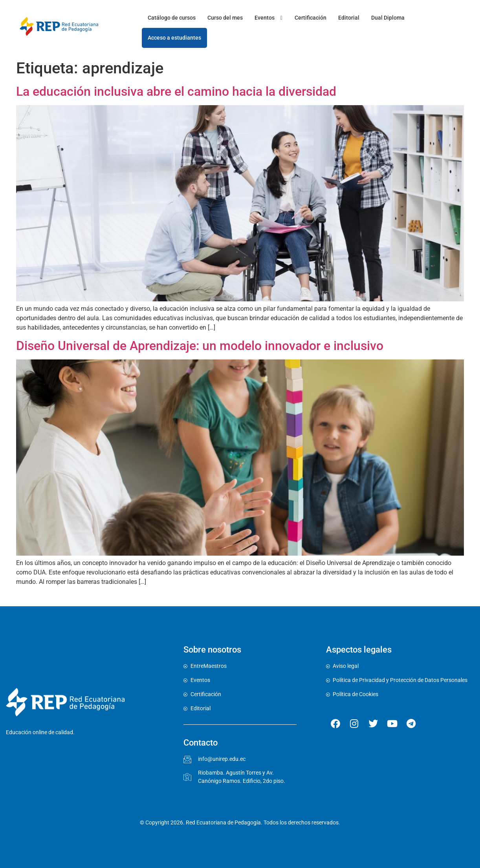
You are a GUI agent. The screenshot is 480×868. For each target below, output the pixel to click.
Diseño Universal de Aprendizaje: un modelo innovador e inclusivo (200, 346)
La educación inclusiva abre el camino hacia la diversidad (176, 91)
